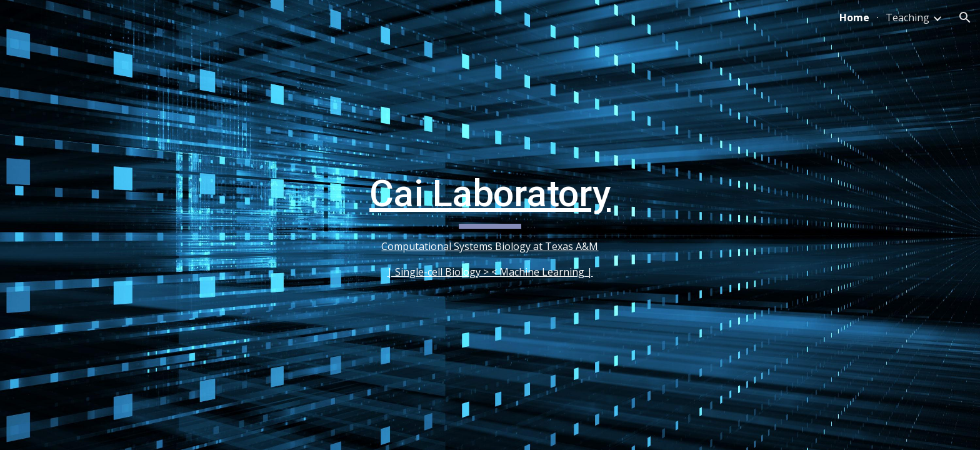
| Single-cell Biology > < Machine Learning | (490, 272)
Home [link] (854, 17)
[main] (490, 225)
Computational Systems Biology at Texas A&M (490, 246)
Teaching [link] (907, 17)
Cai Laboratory (490, 193)
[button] (965, 17)
